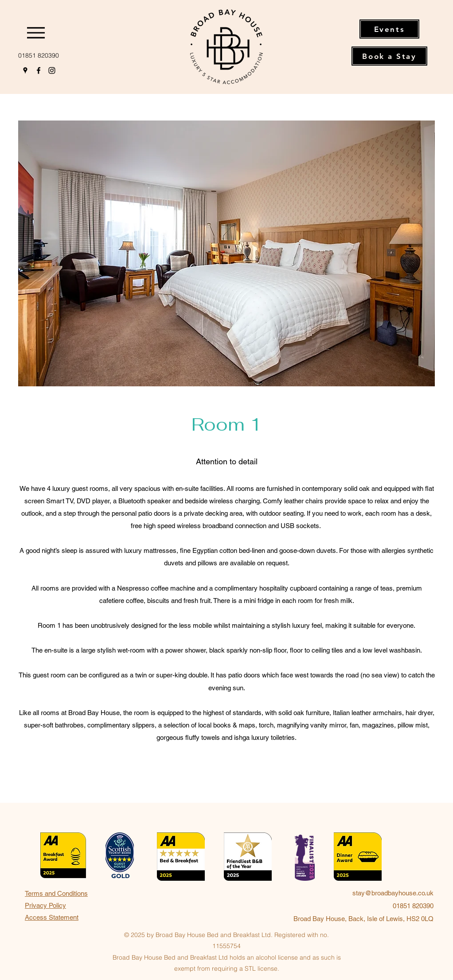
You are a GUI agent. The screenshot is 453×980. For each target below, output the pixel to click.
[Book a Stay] (389, 56)
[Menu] (38, 33)
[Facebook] (39, 70)
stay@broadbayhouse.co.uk (393, 893)
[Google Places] (25, 70)
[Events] (389, 29)
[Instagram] (52, 70)
